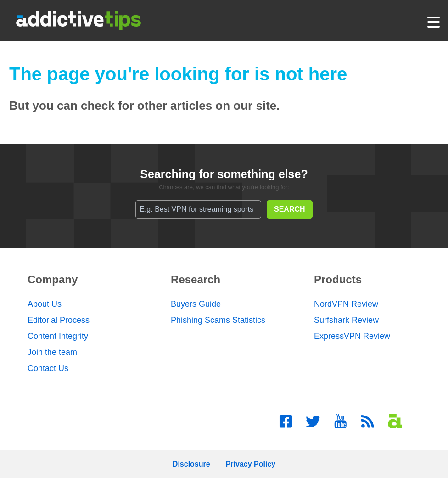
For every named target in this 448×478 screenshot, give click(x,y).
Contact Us (48, 368)
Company (53, 279)
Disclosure (191, 464)
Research (196, 279)
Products (338, 279)
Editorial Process (59, 320)
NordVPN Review (346, 304)
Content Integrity (58, 336)
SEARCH (290, 209)
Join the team (52, 352)
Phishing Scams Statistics (218, 320)
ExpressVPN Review (352, 336)
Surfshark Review (346, 320)
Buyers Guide (196, 304)
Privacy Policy (251, 464)
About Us (45, 304)
